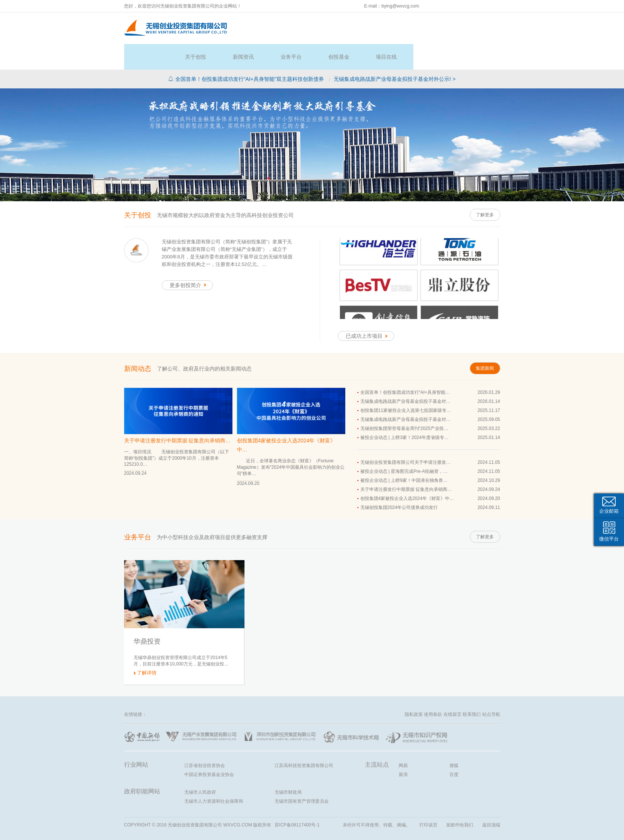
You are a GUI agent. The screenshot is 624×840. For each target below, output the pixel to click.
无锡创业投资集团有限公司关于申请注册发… (405, 437)
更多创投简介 (189, 260)
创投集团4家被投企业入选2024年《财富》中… (286, 419)
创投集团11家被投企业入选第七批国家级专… (406, 385)
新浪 (403, 749)
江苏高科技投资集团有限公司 (304, 740)
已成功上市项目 (368, 311)
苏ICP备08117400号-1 (297, 799)
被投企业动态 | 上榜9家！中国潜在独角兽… (404, 455)
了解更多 (483, 189)
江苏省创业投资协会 (205, 740)
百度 (454, 749)
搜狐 (454, 740)
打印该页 (428, 799)
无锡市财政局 (288, 767)
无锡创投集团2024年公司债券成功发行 (399, 482)
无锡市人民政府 (200, 767)
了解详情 (147, 647)
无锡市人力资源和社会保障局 (214, 776)
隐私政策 (414, 689)
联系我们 (472, 689)
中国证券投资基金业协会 (209, 749)
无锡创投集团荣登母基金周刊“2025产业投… (405, 403)
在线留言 (452, 689)
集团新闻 (483, 343)
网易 (403, 740)
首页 (259, 27)
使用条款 (433, 689)
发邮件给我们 (460, 799)
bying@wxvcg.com (400, 6)
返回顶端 (491, 799)
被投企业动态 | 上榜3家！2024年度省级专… (405, 412)
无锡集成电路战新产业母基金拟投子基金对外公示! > (395, 53)
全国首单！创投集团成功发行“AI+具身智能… (405, 367)
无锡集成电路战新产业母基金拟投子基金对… (405, 376)
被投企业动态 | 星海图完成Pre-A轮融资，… (404, 446)
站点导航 (491, 689)
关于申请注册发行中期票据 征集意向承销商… (178, 415)
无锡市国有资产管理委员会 (302, 776)
